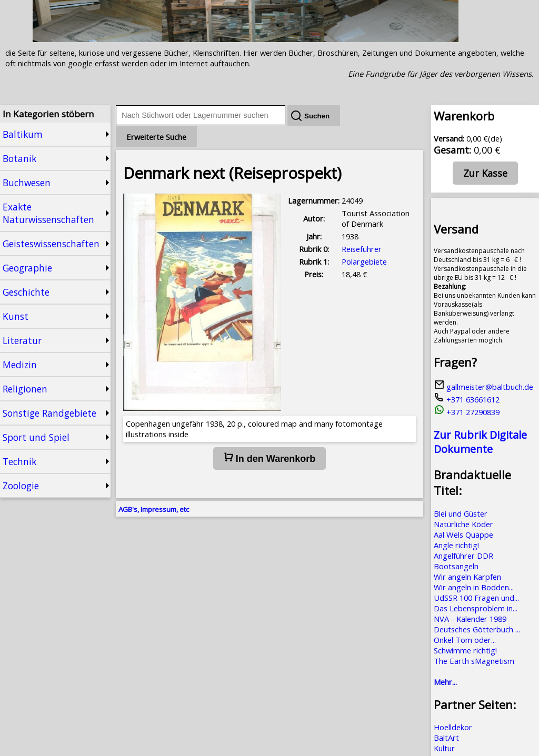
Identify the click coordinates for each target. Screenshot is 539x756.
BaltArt (446, 738)
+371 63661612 (467, 399)
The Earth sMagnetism (474, 661)
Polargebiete (364, 261)
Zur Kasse (485, 173)
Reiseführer (362, 249)
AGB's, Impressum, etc (154, 509)
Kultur (444, 748)
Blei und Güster (461, 513)
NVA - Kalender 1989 (470, 619)
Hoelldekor (453, 727)
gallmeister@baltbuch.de (483, 387)
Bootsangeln (456, 566)
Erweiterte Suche (156, 137)
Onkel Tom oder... (465, 640)
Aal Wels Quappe (463, 535)
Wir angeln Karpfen (467, 577)
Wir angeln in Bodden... (474, 587)
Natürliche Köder (463, 524)
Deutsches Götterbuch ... (477, 629)
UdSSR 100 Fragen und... (476, 598)
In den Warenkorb (269, 458)
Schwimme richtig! (465, 650)
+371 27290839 (467, 412)
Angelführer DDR (463, 556)
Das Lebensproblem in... (476, 608)
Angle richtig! (456, 545)
